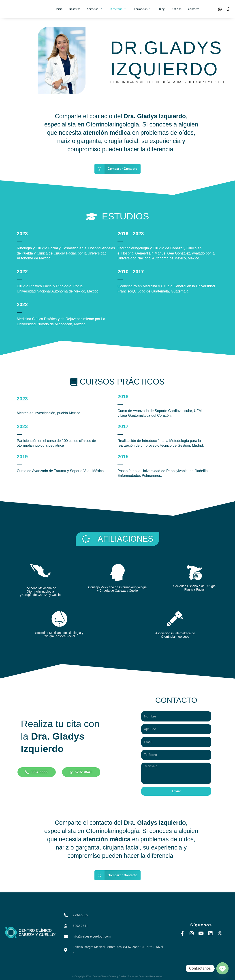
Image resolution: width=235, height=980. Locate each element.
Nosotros (80, 9)
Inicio (66, 9)
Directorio (119, 9)
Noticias (171, 9)
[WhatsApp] (220, 9)
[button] (117, 169)
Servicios (97, 9)
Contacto (186, 9)
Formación (141, 9)
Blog (158, 9)
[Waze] (228, 9)
